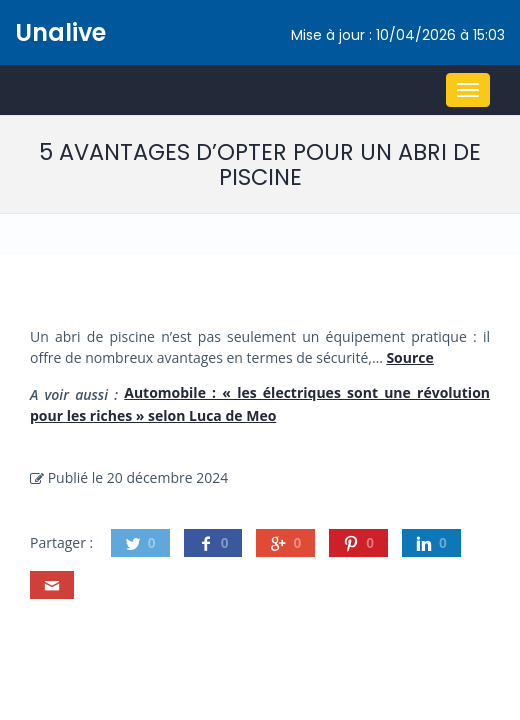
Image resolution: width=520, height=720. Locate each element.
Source (409, 357)
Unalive (60, 32)
